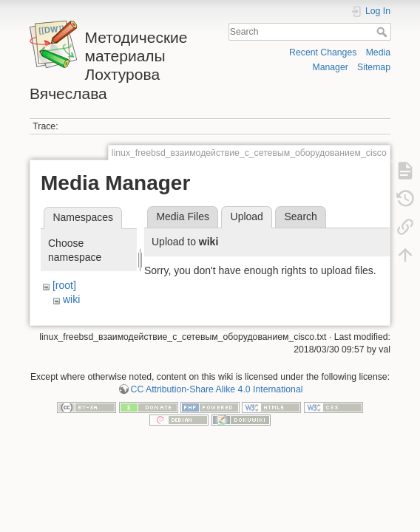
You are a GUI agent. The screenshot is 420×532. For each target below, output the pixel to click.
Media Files (183, 216)
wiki (71, 299)
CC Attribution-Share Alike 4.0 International (217, 389)
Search (383, 32)
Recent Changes (323, 52)
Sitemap (374, 67)
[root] (64, 285)
